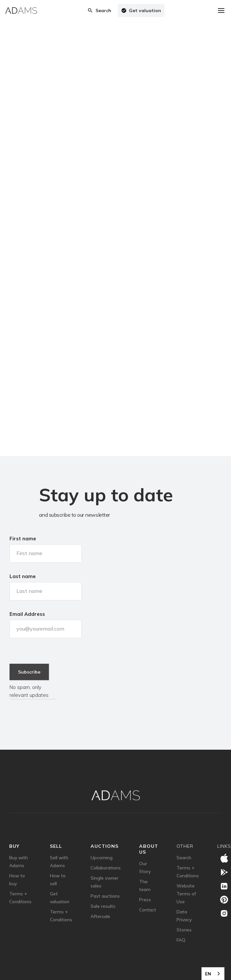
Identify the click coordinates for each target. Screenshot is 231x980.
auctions (105, 846)
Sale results (103, 906)
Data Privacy (184, 916)
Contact (148, 910)
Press (145, 900)
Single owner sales (105, 882)
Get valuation (60, 898)
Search (184, 858)
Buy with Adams (19, 862)
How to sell (58, 880)
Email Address (27, 614)
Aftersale (100, 916)
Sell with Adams (59, 862)
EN (208, 974)
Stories (184, 930)
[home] (21, 10)
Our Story (145, 867)
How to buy (17, 880)
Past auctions (105, 896)
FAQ (181, 940)
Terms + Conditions (20, 898)
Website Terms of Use (186, 894)
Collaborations (106, 868)
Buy (14, 846)
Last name (23, 576)
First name (23, 539)
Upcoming (102, 858)
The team (145, 886)
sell (56, 846)
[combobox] (213, 974)
